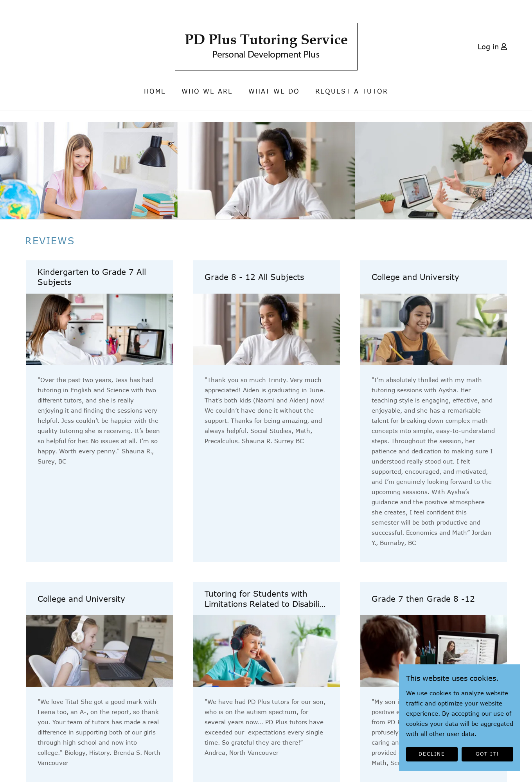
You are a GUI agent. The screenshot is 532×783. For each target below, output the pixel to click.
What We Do (274, 91)
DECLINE (432, 754)
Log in (488, 47)
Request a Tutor (352, 91)
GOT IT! (487, 754)
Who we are (207, 91)
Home (155, 91)
